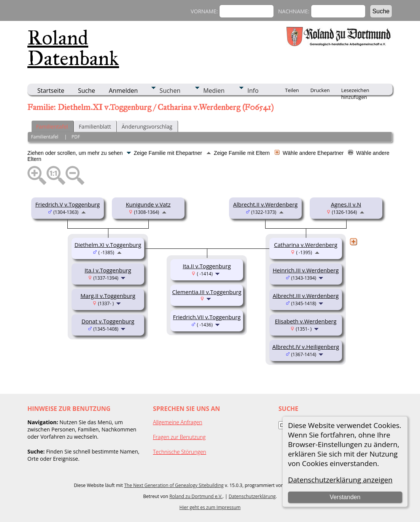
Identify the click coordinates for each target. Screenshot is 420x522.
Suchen (170, 91)
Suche (87, 91)
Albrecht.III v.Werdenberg (306, 296)
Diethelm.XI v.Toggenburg (108, 245)
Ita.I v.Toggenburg (108, 270)
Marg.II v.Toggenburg (108, 296)
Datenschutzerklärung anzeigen (340, 480)
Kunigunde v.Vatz (148, 204)
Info (253, 91)
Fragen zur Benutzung (179, 437)
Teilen (292, 90)
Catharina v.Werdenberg (306, 245)
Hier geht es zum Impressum (210, 507)
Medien (214, 91)
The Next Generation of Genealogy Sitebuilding (174, 485)
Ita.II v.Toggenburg (207, 266)
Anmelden (123, 91)
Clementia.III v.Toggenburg (207, 292)
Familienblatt (95, 127)
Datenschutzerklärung (252, 496)
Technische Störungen (180, 452)
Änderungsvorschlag (147, 127)
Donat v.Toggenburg (108, 321)
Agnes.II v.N (346, 204)
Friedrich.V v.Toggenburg (68, 204)
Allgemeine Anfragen (178, 422)
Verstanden (345, 497)
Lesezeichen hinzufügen (355, 91)
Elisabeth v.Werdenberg (305, 321)
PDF (76, 137)
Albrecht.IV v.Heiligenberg (306, 347)
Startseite (51, 91)
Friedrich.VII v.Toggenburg (207, 317)
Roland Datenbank (73, 48)
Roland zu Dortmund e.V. (196, 496)
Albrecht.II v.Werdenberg (265, 204)
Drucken (320, 90)
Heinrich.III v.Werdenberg (306, 270)
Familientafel (52, 127)
